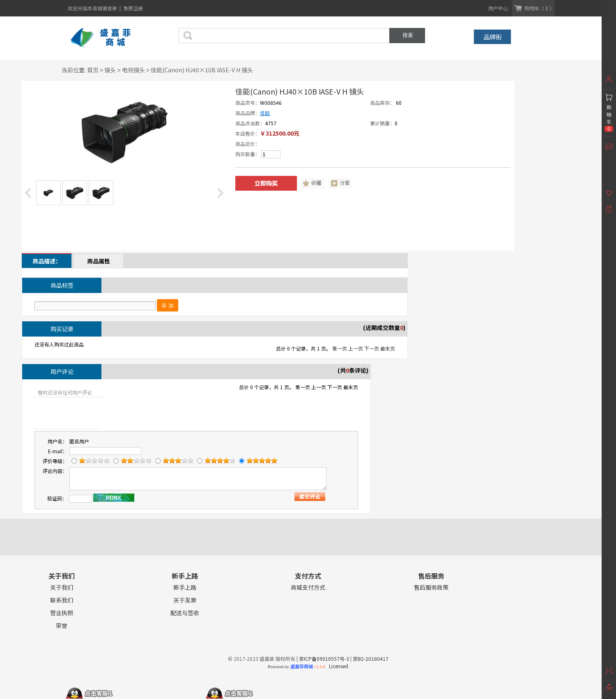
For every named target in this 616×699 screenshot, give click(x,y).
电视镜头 (133, 70)
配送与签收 (185, 613)
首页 (93, 70)
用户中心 (498, 8)
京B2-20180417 (371, 659)
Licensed (337, 666)
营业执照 (62, 613)
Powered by (297, 667)
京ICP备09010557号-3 (324, 659)
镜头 (110, 70)
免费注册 (133, 8)
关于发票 (185, 600)
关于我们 (62, 587)
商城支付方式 (308, 587)
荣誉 (62, 626)
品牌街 (493, 37)
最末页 (388, 348)
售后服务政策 (431, 587)
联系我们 (62, 600)
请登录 (110, 8)
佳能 (265, 113)
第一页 (340, 348)
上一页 (356, 348)
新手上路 (185, 587)
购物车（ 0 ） (539, 8)
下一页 (372, 348)
